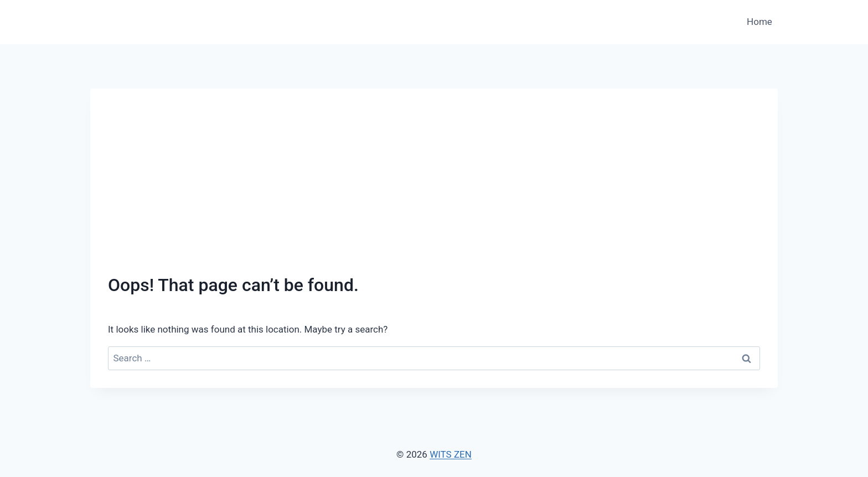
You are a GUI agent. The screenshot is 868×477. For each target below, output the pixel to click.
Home (759, 22)
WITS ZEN (451, 454)
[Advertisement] (434, 189)
